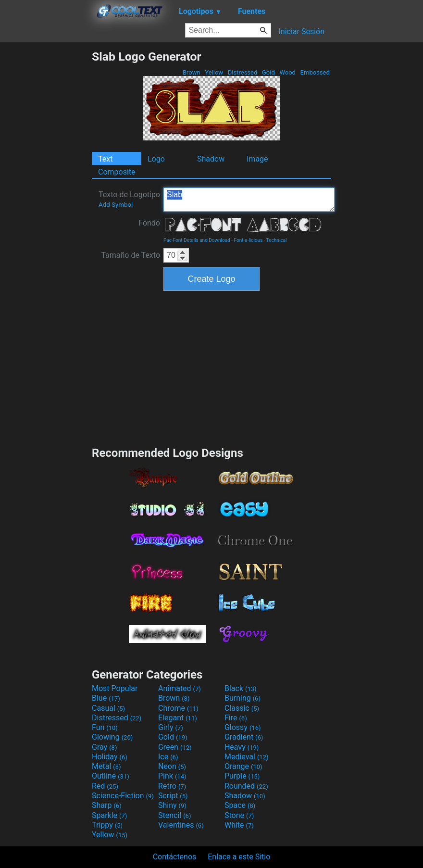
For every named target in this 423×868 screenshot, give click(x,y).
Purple (242, 776)
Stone (239, 815)
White (239, 825)
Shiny (172, 805)
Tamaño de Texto (131, 255)
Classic (242, 708)
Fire (236, 718)
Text (105, 159)
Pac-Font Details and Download (197, 240)
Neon (172, 766)
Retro (172, 786)
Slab (249, 200)
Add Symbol (116, 205)
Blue (106, 698)
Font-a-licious (249, 240)
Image (257, 159)
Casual (108, 708)
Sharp (107, 805)
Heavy (242, 747)
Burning (243, 698)
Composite (117, 172)
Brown (192, 72)
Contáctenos (175, 857)
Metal (106, 766)
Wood (287, 72)
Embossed (315, 72)
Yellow (214, 72)
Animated (180, 688)
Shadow (211, 159)
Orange (243, 766)
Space (240, 805)
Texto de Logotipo (129, 199)
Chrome (178, 708)
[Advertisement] (46, 194)
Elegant (178, 718)
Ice (168, 757)
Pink (172, 776)
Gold (268, 72)
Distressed (243, 72)
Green (175, 747)
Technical (277, 240)
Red (105, 786)
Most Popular (115, 688)
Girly (171, 727)
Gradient (244, 737)
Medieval (247, 757)
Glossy (243, 727)
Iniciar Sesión (301, 31)
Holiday (110, 757)
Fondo (149, 223)
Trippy (107, 825)
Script (173, 796)
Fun (105, 727)
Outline (111, 776)
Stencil (174, 815)
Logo (156, 159)
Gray (104, 747)
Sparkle (109, 815)
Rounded (246, 786)
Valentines (181, 825)
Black (241, 688)
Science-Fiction (123, 796)
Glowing (112, 737)
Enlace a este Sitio (239, 857)
